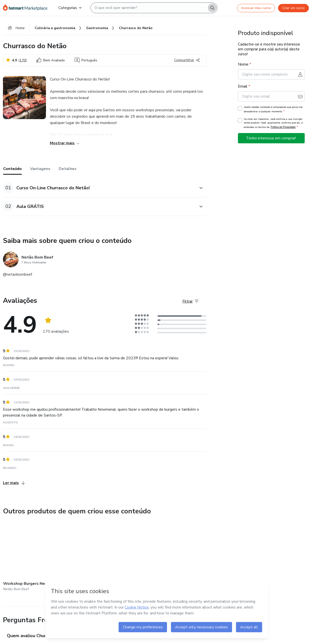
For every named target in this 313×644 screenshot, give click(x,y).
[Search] (212, 8)
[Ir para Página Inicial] (27, 8)
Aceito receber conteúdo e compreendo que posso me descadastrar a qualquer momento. (273, 110)
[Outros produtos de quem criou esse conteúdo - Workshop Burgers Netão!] (30, 557)
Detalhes (68, 169)
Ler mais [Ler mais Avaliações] (14, 483)
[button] (99, 188)
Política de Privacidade (283, 127)
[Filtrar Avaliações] (190, 302)
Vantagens (40, 169)
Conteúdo (12, 169)
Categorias (70, 8)
